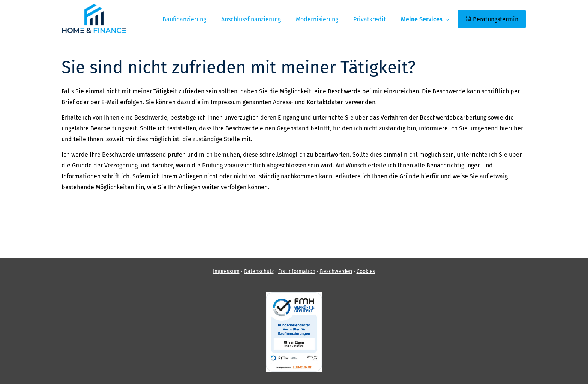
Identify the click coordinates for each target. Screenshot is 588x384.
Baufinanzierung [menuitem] (184, 19)
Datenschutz (259, 271)
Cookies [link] (366, 271)
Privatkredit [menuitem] (370, 19)
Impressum (226, 271)
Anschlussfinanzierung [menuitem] (251, 19)
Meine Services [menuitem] (422, 19)
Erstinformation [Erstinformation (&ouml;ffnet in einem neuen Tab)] (297, 271)
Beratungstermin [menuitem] (492, 19)
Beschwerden (336, 271)
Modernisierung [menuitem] (317, 19)
